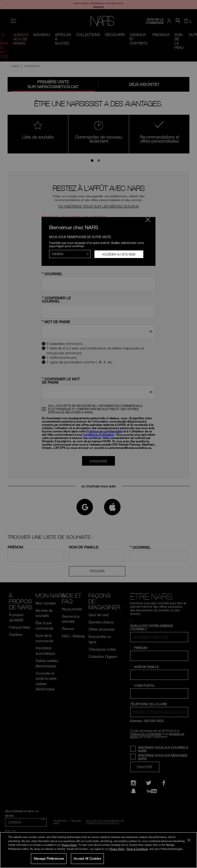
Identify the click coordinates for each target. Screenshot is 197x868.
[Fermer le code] (148, 220)
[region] (98, 850)
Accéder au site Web (119, 254)
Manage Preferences (49, 858)
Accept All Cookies (87, 858)
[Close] (189, 840)
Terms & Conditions (137, 849)
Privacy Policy (69, 845)
